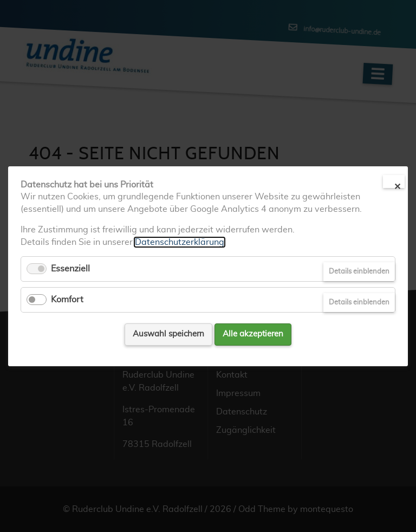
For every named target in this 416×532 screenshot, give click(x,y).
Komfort (67, 300)
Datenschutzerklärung (180, 242)
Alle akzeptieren (253, 334)
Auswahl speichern (168, 334)
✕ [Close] (397, 185)
